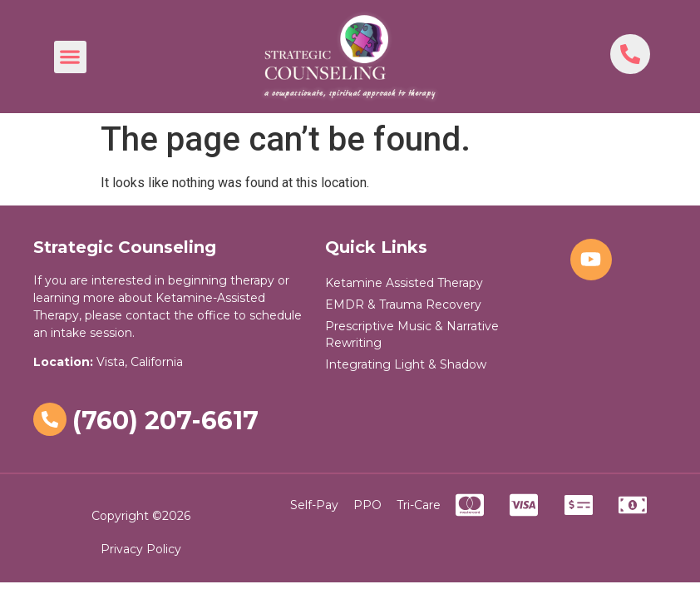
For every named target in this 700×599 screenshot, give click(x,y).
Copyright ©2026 (141, 516)
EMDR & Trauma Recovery (403, 304)
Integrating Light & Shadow (406, 364)
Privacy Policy (141, 549)
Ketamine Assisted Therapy (404, 283)
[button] (70, 57)
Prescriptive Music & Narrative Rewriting (412, 334)
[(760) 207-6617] (50, 419)
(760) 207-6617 (165, 421)
